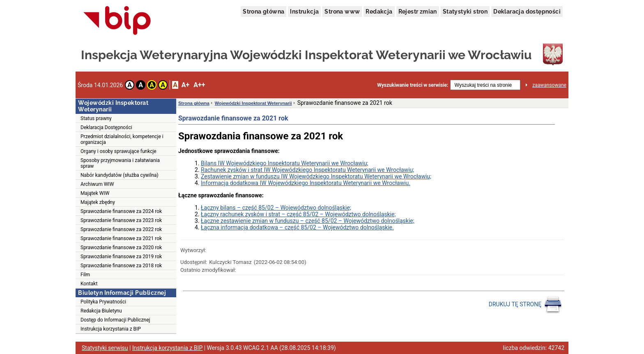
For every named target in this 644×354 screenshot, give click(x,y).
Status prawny (96, 118)
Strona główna (263, 12)
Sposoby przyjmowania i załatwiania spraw (120, 163)
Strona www (342, 12)
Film (85, 275)
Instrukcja (304, 12)
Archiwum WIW (97, 184)
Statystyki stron (465, 12)
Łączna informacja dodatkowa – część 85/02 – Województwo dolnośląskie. (297, 227)
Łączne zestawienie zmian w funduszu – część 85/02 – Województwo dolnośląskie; (308, 221)
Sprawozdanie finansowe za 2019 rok (121, 257)
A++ (199, 85)
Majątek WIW (95, 193)
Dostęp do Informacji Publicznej (115, 320)
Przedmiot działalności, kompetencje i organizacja (122, 139)
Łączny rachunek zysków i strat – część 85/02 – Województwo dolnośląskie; (298, 214)
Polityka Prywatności (103, 302)
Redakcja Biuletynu (101, 311)
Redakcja (379, 12)
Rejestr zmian (418, 12)
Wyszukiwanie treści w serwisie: (413, 85)
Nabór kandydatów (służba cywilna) (120, 175)
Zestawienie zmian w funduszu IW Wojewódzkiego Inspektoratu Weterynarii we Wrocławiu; (316, 176)
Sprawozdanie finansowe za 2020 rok (121, 248)
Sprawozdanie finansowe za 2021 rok (121, 238)
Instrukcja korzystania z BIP (111, 329)
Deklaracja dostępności (527, 12)
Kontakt (89, 284)
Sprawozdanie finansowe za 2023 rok (121, 220)
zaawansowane (549, 85)
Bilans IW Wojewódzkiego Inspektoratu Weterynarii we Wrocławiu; (284, 163)
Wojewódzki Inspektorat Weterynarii (253, 103)
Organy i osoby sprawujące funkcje (118, 151)
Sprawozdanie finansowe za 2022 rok (121, 229)
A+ (185, 85)
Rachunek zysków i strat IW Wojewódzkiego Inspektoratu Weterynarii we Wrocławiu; (307, 170)
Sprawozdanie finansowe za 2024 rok (121, 211)
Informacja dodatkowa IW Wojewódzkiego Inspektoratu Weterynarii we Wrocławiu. (306, 183)
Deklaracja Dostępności (106, 127)
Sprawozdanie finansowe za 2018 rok (121, 266)
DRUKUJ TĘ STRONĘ (526, 305)
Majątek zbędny (98, 202)
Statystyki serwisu (105, 348)
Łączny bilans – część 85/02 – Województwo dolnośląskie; (276, 208)
